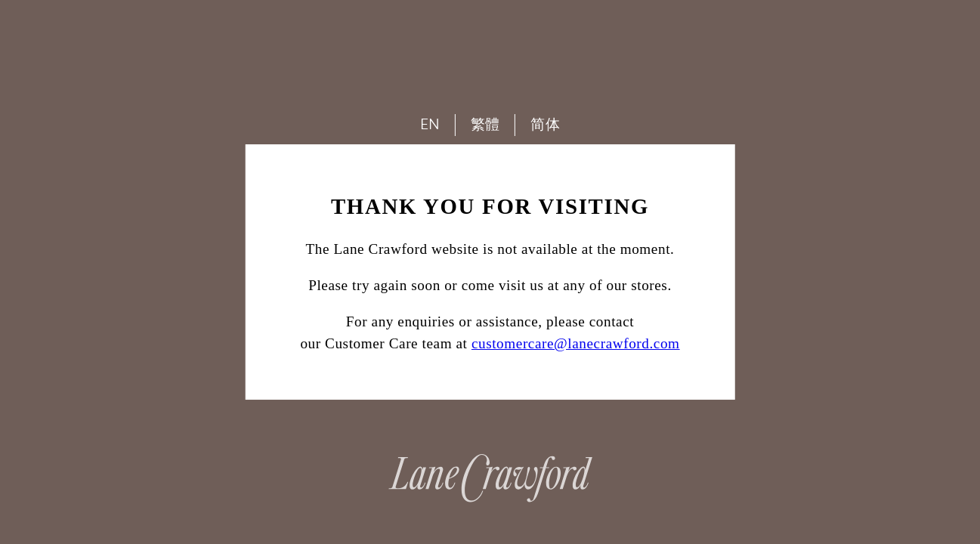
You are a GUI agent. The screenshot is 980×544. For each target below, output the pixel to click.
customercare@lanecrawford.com (576, 343)
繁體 (485, 124)
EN (430, 124)
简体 (545, 124)
